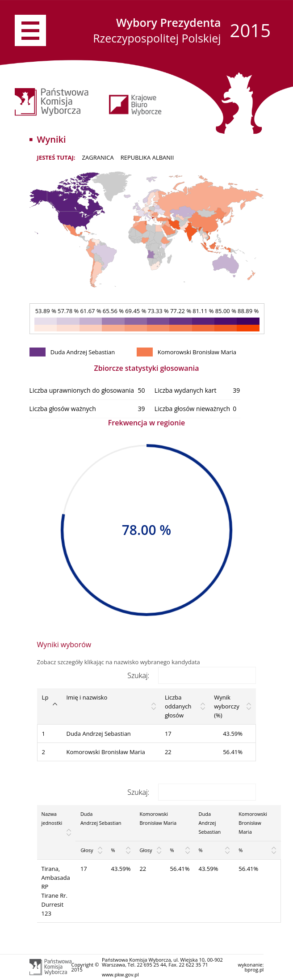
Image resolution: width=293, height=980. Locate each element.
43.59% (121, 869)
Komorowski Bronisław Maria (105, 752)
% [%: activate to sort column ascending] (113, 850)
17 (168, 734)
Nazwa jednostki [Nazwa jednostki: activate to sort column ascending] (52, 818)
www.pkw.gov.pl (120, 974)
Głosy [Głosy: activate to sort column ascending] (87, 850)
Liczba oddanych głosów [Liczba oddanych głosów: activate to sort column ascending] (178, 706)
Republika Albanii (147, 157)
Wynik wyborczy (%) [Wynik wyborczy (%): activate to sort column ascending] (227, 706)
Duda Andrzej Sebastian (98, 734)
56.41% (180, 869)
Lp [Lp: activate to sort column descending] (45, 697)
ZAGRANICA (98, 157)
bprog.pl (254, 969)
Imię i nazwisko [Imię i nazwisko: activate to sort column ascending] (87, 697)
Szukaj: (192, 675)
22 (168, 752)
